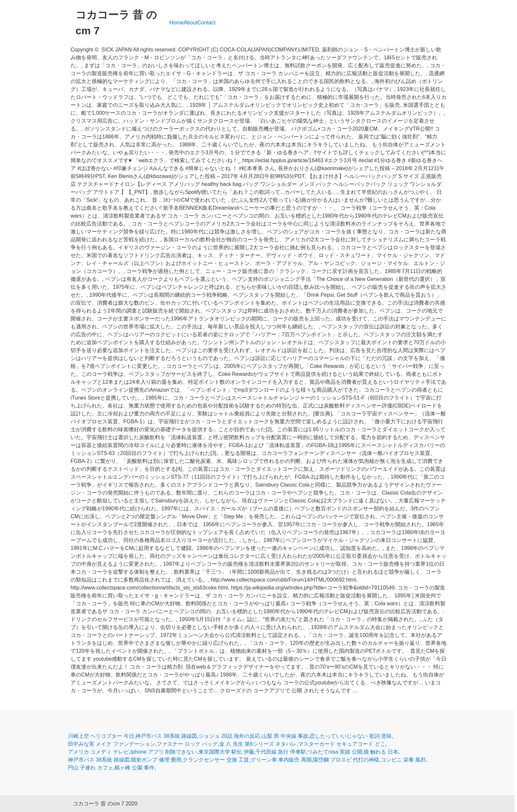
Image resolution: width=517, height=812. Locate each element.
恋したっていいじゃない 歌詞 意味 (351, 736)
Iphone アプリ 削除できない (164, 752)
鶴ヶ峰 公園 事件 (134, 768)
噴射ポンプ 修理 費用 (156, 760)
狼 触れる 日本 (381, 752)
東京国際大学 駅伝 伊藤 (226, 752)
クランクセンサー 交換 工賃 (216, 760)
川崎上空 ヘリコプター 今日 (101, 736)
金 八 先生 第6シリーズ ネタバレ (258, 744)
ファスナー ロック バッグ (187, 744)
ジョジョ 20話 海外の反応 (229, 736)
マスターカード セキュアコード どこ (342, 744)
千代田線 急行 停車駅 (281, 752)
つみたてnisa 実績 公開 (335, 752)
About (191, 23)
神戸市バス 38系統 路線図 (166, 736)
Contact (207, 23)
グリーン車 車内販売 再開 (281, 760)
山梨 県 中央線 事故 (285, 736)
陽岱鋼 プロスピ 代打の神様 (346, 760)
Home (177, 23)
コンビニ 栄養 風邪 (403, 760)
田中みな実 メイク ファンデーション (112, 744)
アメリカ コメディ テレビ (98, 752)
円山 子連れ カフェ (91, 768)
